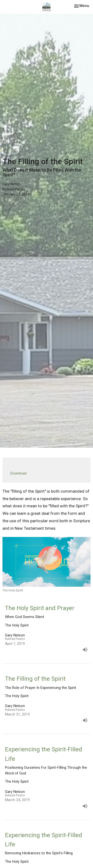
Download (18, 473)
